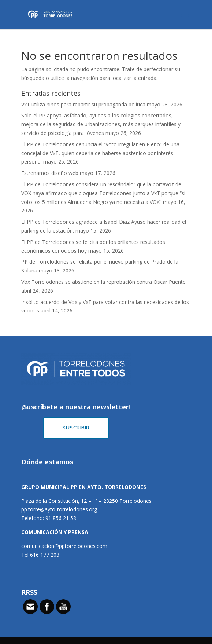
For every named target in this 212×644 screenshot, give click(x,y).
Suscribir (76, 428)
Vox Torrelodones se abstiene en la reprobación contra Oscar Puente (103, 282)
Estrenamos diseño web (50, 173)
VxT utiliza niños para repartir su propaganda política (83, 104)
